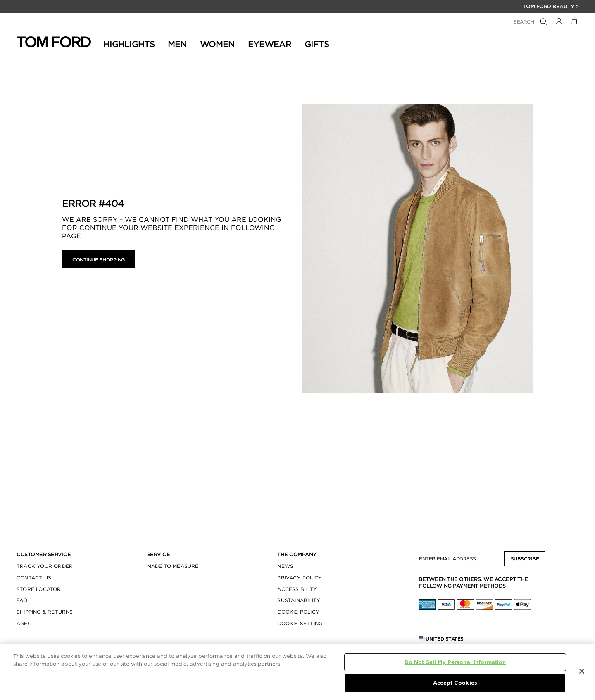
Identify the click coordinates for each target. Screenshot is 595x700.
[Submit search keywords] (543, 22)
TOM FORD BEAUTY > (551, 6)
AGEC (24, 623)
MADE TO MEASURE (173, 566)
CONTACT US (34, 578)
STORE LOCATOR (39, 589)
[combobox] (491, 22)
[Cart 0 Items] (575, 20)
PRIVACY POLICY (300, 578)
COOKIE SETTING (300, 623)
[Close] (582, 671)
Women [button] (217, 44)
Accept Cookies (455, 683)
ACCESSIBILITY (297, 589)
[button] (559, 20)
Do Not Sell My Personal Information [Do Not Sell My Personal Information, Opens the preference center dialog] (455, 662)
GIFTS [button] (317, 44)
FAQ (22, 600)
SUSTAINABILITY (299, 600)
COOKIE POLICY (298, 612)
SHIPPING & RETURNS (45, 612)
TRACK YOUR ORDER (45, 566)
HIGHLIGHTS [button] (129, 44)
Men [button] (177, 44)
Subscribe (525, 559)
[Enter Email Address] (457, 559)
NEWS (285, 566)
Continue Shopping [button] (99, 260)
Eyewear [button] (270, 44)
